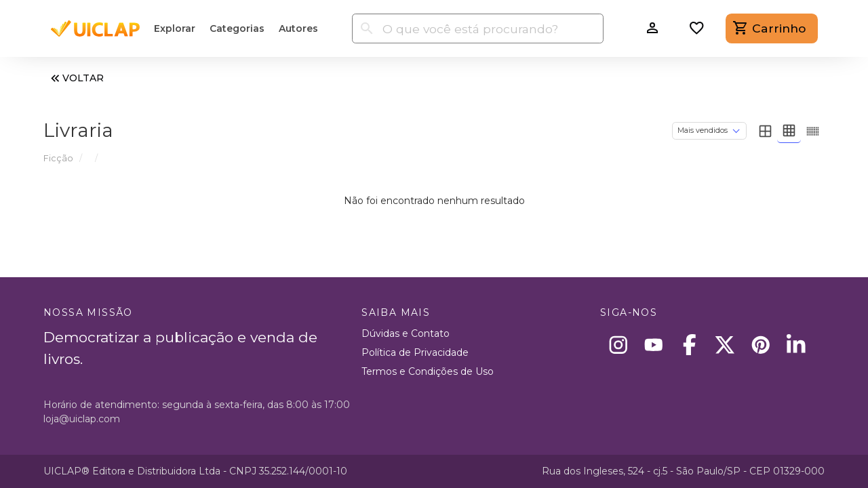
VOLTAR (76, 78)
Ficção (58, 158)
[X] (725, 345)
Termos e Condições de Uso (428, 371)
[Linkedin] (796, 345)
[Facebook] (689, 345)
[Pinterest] (761, 345)
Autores (298, 28)
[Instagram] (618, 345)
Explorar (175, 28)
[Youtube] (654, 345)
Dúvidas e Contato (406, 333)
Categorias (237, 28)
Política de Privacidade (415, 352)
